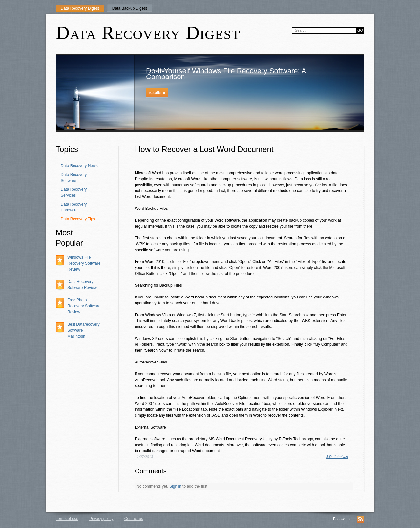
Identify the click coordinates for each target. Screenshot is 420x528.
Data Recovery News (79, 166)
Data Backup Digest (130, 8)
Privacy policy (101, 519)
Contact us (134, 519)
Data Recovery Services (74, 192)
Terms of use (67, 519)
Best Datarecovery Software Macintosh (84, 330)
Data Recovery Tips (78, 219)
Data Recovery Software (74, 178)
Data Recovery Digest (80, 8)
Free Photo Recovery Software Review (84, 306)
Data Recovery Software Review (82, 285)
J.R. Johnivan (337, 457)
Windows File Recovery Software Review (84, 263)
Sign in (175, 486)
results (157, 92)
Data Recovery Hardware (74, 207)
